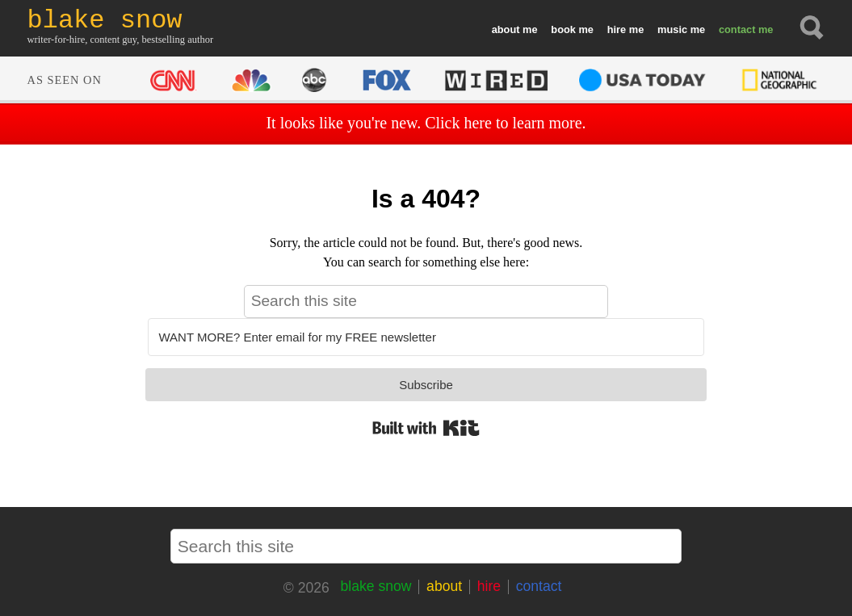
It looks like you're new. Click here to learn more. (426, 123)
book (563, 29)
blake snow (376, 586)
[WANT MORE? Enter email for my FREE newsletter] (426, 337)
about (506, 29)
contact (737, 29)
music (672, 29)
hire (617, 29)
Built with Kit (426, 428)
